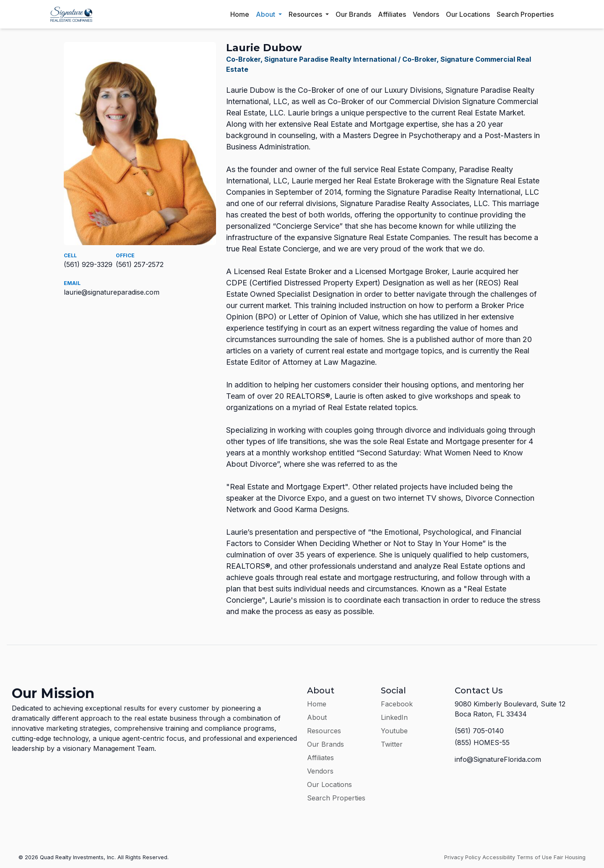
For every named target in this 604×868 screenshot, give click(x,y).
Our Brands (353, 14)
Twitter (392, 744)
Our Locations (468, 14)
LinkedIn (394, 717)
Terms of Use (534, 857)
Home (240, 14)
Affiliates (392, 14)
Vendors (426, 14)
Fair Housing (570, 857)
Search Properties (525, 14)
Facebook (397, 704)
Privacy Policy (462, 857)
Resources (306, 14)
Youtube (394, 731)
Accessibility (499, 857)
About (266, 14)
